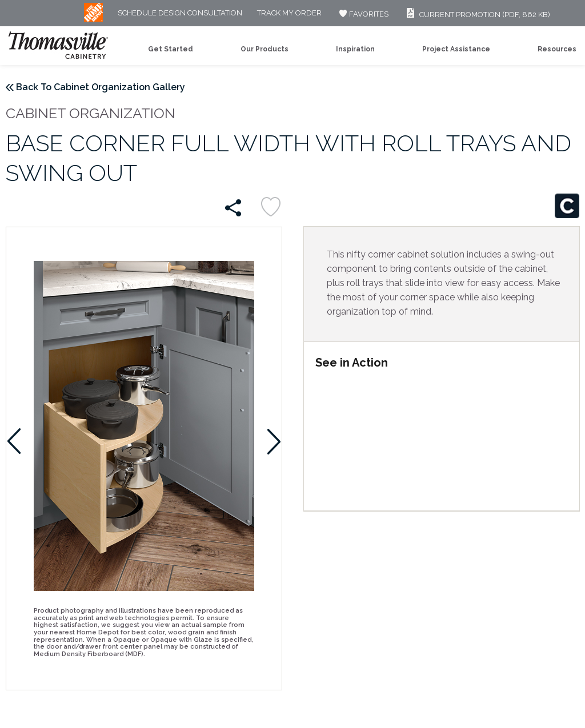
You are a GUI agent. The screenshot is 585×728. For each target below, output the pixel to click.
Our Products (265, 49)
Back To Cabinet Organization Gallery (101, 87)
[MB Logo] (93, 19)
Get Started (171, 49)
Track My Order (289, 13)
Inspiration (355, 49)
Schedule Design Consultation (180, 13)
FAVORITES (362, 14)
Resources (557, 49)
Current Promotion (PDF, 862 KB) (477, 15)
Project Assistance (456, 49)
